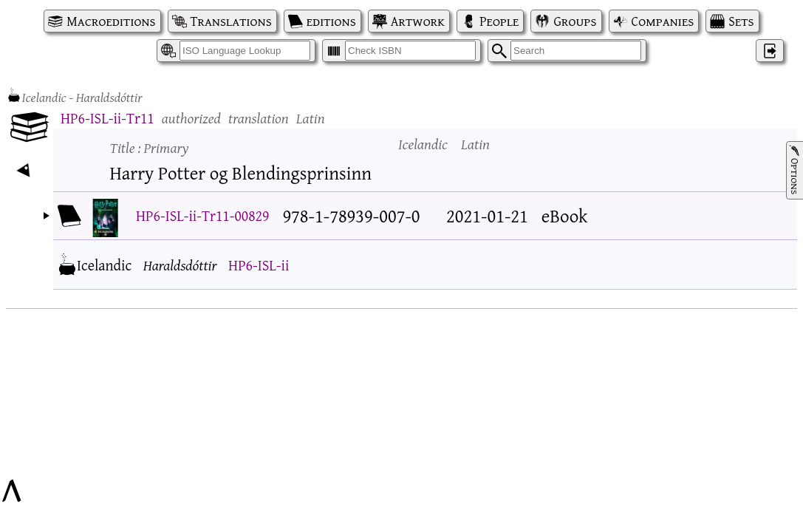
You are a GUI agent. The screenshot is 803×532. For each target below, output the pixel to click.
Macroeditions (111, 21)
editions (331, 21)
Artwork (418, 21)
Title (150, 147)
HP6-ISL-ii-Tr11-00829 (202, 215)
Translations (231, 21)
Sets (741, 21)
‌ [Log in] (770, 51)
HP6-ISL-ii (259, 265)
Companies (663, 21)
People (499, 21)
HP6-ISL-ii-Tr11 (107, 118)
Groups (575, 21)
